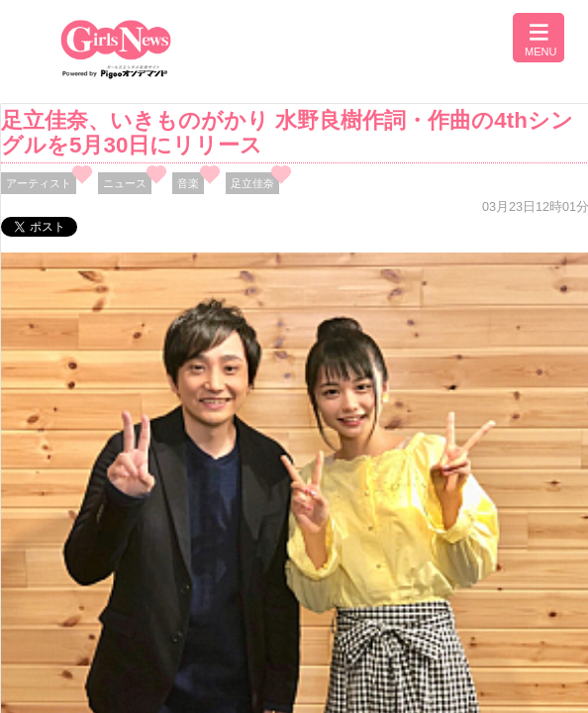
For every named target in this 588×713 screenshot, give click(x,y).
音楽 (188, 183)
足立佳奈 (252, 183)
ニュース (125, 183)
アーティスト (39, 183)
